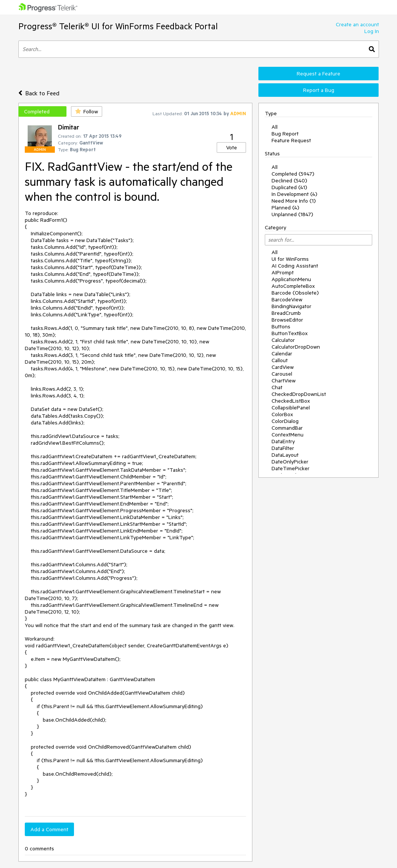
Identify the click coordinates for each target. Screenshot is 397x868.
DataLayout (285, 455)
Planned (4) (285, 208)
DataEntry (283, 441)
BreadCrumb (286, 313)
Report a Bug (319, 90)
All (275, 127)
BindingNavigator (291, 306)
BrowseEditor (287, 320)
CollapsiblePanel (291, 408)
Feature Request (291, 140)
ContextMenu (288, 435)
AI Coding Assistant (295, 266)
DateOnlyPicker (290, 462)
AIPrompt (283, 272)
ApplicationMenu (291, 279)
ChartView (284, 381)
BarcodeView (287, 299)
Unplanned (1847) (292, 214)
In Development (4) (294, 194)
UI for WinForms (290, 259)
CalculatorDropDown (296, 347)
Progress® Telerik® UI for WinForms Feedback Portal (118, 26)
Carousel (282, 374)
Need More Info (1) (294, 201)
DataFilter (283, 448)
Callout (280, 360)
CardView (283, 367)
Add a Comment (49, 829)
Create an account (357, 24)
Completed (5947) (293, 174)
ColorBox (282, 414)
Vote (232, 147)
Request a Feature (319, 74)
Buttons (281, 326)
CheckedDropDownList (299, 394)
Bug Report (285, 134)
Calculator (283, 340)
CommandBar (287, 428)
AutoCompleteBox (293, 286)
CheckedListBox (291, 401)
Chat (277, 387)
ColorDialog (285, 421)
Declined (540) (289, 181)
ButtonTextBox (290, 333)
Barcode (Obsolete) (295, 293)
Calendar (282, 354)
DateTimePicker (291, 468)
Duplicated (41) (289, 187)
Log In (372, 31)
